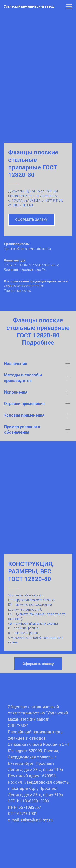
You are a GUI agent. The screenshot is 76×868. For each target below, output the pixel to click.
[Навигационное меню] (69, 6)
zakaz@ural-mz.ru (37, 781)
